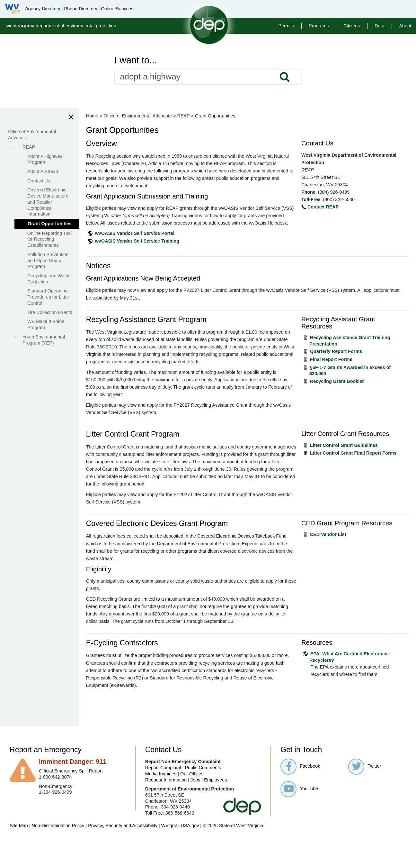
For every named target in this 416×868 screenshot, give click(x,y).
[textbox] (208, 77)
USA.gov (190, 855)
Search (284, 77)
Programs (319, 26)
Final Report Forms (342, 367)
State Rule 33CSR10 (180, 354)
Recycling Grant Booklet (348, 389)
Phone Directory (81, 9)
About (405, 26)
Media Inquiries (161, 803)
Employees (215, 809)
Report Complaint (163, 797)
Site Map (19, 855)
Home (125, 116)
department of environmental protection (61, 26)
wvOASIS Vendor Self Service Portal (168, 241)
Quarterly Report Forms (347, 359)
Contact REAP (334, 207)
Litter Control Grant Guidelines (355, 460)
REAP (217, 116)
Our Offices (192, 803)
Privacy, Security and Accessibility (123, 855)
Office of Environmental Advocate (171, 116)
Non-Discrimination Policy (58, 855)
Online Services (117, 9)
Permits (286, 26)
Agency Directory (43, 9)
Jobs (195, 809)
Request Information (166, 809)
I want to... (136, 60)
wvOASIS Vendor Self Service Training (170, 248)
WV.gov (169, 855)
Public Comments (203, 797)
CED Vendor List (339, 557)
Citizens (352, 26)
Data (379, 26)
